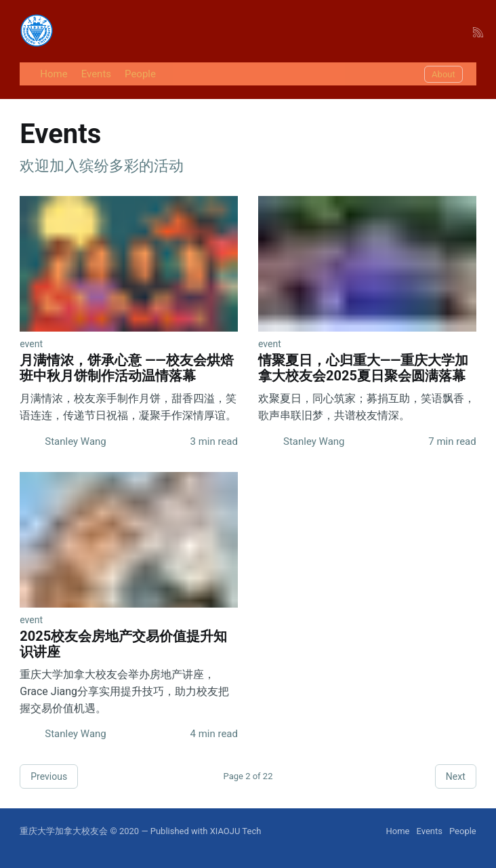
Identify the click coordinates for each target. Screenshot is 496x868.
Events (96, 74)
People (140, 74)
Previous (49, 776)
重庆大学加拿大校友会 (64, 831)
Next (456, 776)
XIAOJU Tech (236, 831)
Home (54, 74)
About (443, 74)
